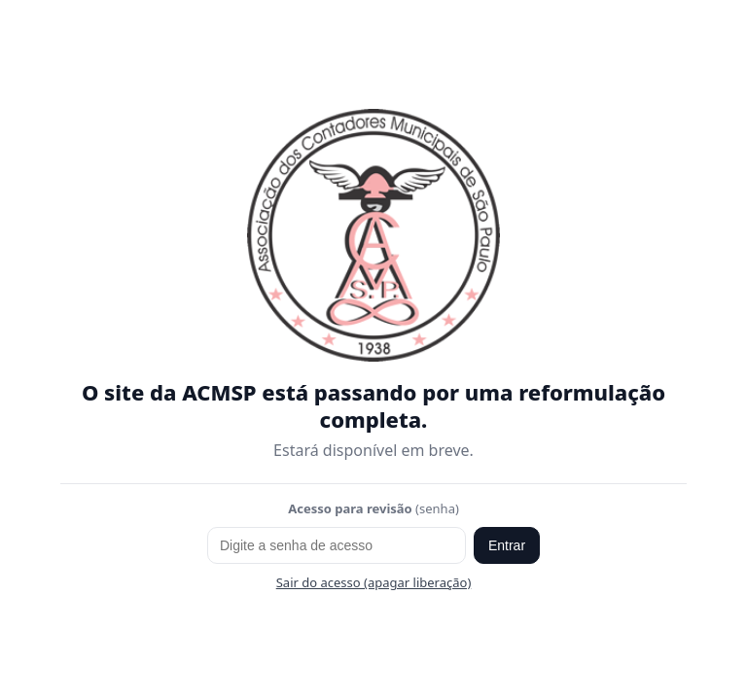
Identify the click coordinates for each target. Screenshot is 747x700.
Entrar (507, 545)
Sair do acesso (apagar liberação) (374, 582)
